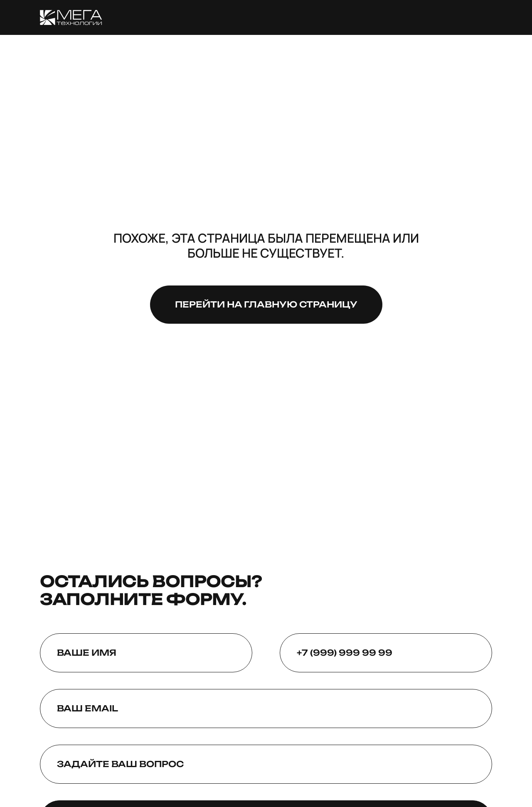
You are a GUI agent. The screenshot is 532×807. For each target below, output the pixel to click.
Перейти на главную (266, 304)
